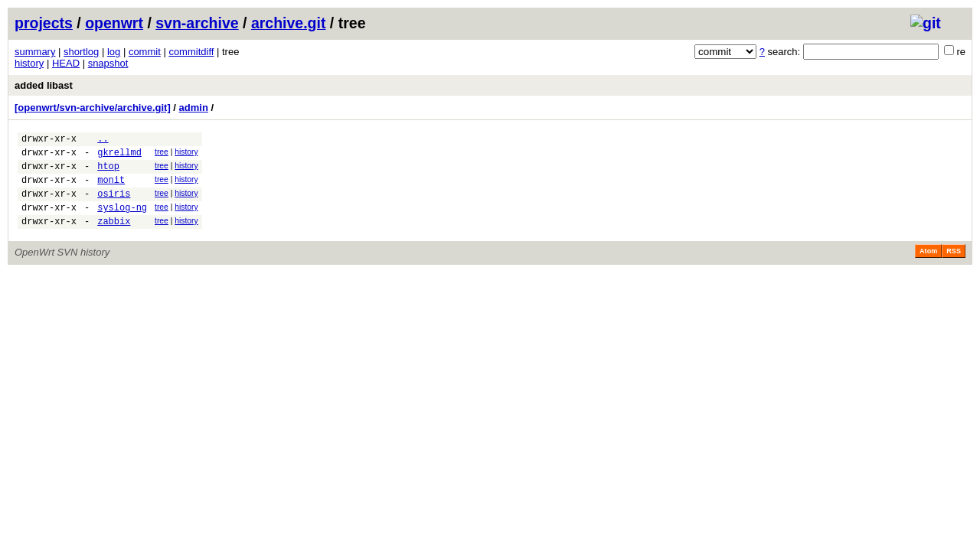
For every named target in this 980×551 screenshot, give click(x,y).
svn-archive (197, 23)
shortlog (81, 52)
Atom (928, 267)
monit (111, 189)
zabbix (114, 237)
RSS (954, 267)
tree (162, 154)
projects (44, 23)
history (29, 63)
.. (103, 140)
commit (145, 52)
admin (194, 108)
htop (108, 173)
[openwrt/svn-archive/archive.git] (93, 108)
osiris (114, 205)
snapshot (108, 63)
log (114, 52)
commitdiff (191, 52)
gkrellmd (119, 156)
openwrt (114, 23)
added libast (44, 85)
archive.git (289, 23)
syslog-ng (122, 221)
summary (35, 52)
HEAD (66, 63)
